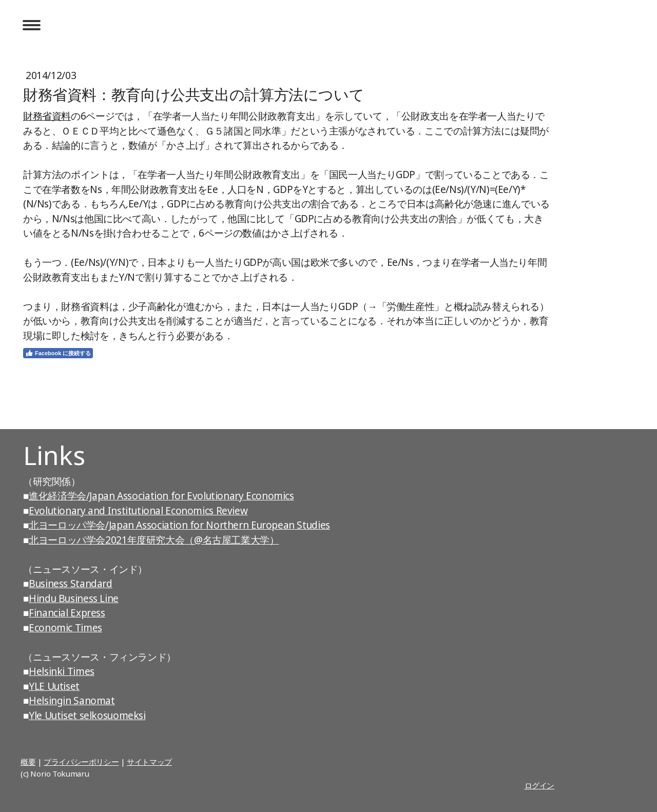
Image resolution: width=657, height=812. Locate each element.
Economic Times (65, 628)
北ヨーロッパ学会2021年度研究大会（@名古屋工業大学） (154, 540)
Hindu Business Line (74, 598)
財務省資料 (47, 116)
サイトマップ (149, 762)
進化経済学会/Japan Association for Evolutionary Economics (161, 496)
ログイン (539, 785)
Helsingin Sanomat (72, 701)
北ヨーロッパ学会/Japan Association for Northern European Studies (179, 525)
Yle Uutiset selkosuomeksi (87, 716)
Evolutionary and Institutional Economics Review (138, 511)
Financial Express (67, 613)
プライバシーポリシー (81, 762)
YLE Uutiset (54, 686)
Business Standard (71, 584)
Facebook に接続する (58, 353)
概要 (28, 762)
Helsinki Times (62, 671)
